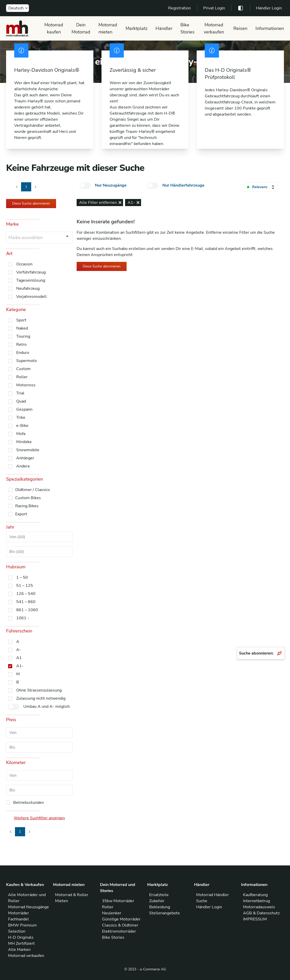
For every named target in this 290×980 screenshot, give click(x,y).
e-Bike (22, 426)
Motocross (26, 385)
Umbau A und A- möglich (47, 706)
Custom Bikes (28, 498)
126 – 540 (26, 594)
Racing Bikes (27, 506)
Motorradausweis (259, 907)
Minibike (24, 442)
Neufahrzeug (28, 288)
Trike (21, 418)
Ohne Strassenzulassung (39, 690)
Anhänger (25, 458)
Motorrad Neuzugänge (29, 907)
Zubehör (157, 901)
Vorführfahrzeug (31, 272)
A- (19, 650)
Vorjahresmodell (31, 297)
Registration (180, 8)
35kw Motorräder (118, 901)
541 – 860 (26, 602)
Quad (21, 401)
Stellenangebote (165, 913)
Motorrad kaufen (54, 28)
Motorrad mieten (108, 28)
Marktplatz (137, 28)
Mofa (21, 434)
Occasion (24, 264)
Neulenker (112, 913)
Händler (164, 28)
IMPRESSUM (255, 919)
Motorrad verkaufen (214, 28)
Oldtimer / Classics (33, 490)
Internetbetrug (257, 901)
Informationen (270, 28)
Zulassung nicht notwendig (41, 698)
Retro (21, 344)
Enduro (23, 353)
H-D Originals (21, 937)
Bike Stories (187, 28)
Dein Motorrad (81, 28)
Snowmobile (28, 450)
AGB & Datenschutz (261, 913)
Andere (23, 466)
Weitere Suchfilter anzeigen (39, 818)
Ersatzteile (159, 895)
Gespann (24, 409)
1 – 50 (22, 577)
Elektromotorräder (119, 931)
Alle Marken (19, 950)
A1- (20, 666)
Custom (23, 369)
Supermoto (27, 361)
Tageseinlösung (31, 280)
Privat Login (214, 8)
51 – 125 (25, 586)
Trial (20, 393)
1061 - (23, 618)
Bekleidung (160, 907)
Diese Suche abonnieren (31, 203)
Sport (21, 320)
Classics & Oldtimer (120, 925)
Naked (22, 328)
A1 (19, 658)
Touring (23, 336)
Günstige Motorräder (121, 919)
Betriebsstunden (29, 803)
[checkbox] (85, 186)
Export (21, 514)
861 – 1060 (27, 610)
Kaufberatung (255, 895)
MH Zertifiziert (21, 943)
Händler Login (269, 8)
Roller (22, 377)
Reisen (240, 28)
